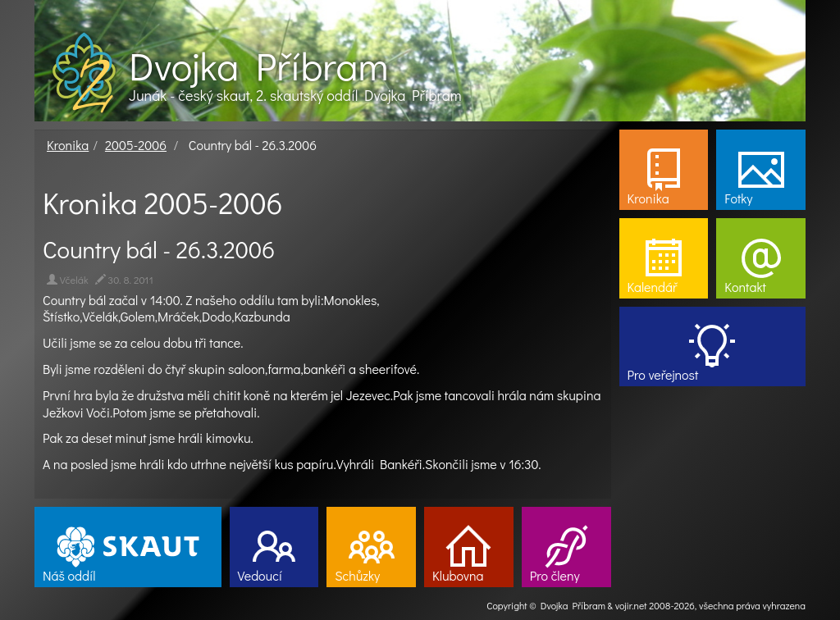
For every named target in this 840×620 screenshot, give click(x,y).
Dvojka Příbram (258, 66)
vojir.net (631, 605)
